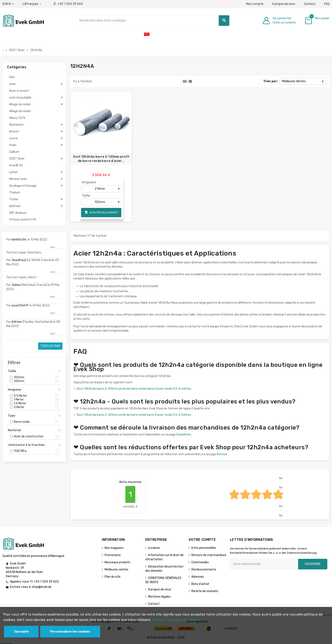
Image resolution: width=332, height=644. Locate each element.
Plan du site (113, 577)
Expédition (184, 435)
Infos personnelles (204, 548)
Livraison (154, 548)
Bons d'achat (200, 584)
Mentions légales (159, 597)
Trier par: (270, 81)
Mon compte (255, 4)
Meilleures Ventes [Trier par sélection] (294, 81)
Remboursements (204, 570)
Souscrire (313, 564)
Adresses (198, 577)
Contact (310, 4)
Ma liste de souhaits (205, 591)
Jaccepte (21, 632)
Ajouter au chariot (101, 212)
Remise (222, 454)
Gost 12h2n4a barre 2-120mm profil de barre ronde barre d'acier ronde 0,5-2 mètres (134, 389)
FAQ (327, 4)
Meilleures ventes (116, 570)
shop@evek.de (42, 587)
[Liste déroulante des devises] (8, 4)
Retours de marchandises (209, 555)
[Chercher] (153, 21)
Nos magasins (114, 548)
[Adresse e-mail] (264, 564)
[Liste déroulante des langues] (32, 4)
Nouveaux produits (118, 562)
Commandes (200, 562)
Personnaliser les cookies (70, 632)
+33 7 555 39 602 (68, 4)
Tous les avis (50, 346)
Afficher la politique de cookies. (176, 620)
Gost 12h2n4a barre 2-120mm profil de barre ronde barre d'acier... (101, 159)
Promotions (113, 555)
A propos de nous (284, 4)
